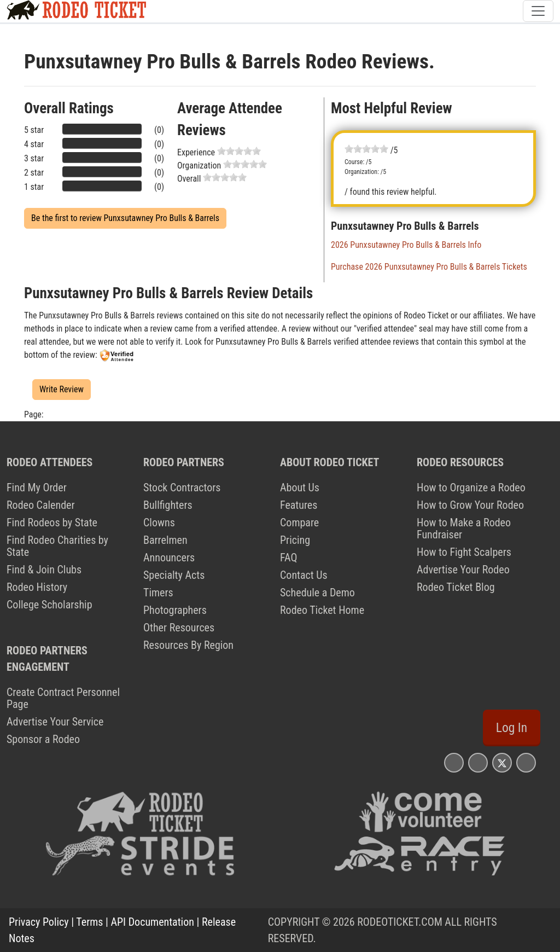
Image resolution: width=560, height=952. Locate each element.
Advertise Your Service (55, 722)
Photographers (175, 610)
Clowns (159, 523)
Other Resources (179, 628)
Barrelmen (165, 540)
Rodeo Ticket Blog (456, 587)
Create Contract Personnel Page (63, 698)
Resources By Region (188, 645)
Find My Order (37, 487)
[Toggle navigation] (538, 11)
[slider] (239, 151)
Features (299, 505)
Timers (158, 593)
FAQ (288, 558)
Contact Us (304, 575)
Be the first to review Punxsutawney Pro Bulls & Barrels (125, 218)
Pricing (295, 540)
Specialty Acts (174, 575)
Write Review (62, 389)
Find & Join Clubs (44, 570)
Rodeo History (37, 587)
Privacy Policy (39, 922)
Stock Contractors (182, 487)
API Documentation (153, 922)
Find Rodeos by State (52, 523)
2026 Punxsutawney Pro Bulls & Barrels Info (406, 245)
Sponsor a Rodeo (43, 739)
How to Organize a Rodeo (471, 487)
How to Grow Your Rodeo (470, 505)
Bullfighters (168, 505)
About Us (300, 487)
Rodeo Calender (41, 505)
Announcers (169, 558)
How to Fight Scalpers (464, 552)
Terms (89, 922)
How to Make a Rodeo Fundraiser (464, 529)
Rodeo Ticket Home (322, 610)
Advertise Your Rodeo (463, 570)
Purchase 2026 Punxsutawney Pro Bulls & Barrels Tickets (429, 267)
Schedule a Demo (317, 593)
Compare (299, 523)
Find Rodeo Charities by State (57, 546)
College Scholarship (49, 605)
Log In (512, 728)
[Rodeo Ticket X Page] (502, 762)
